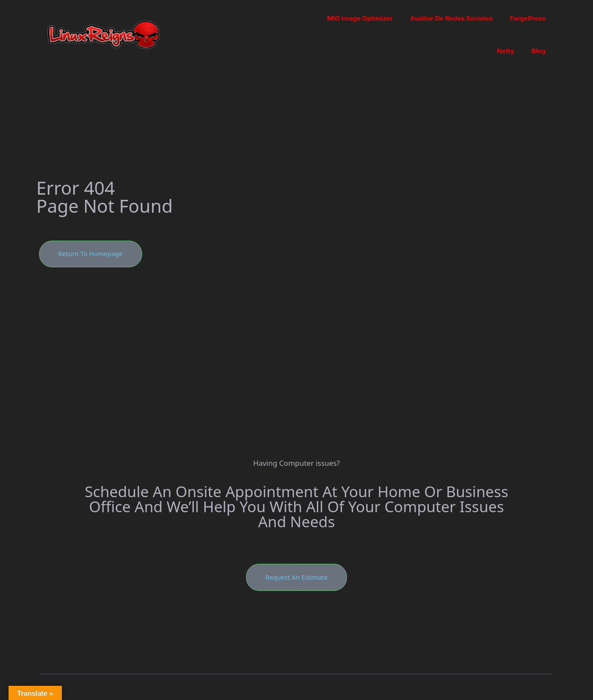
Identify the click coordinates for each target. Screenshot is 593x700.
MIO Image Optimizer (360, 18)
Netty (506, 51)
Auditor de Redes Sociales (452, 18)
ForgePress (528, 18)
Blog (539, 51)
